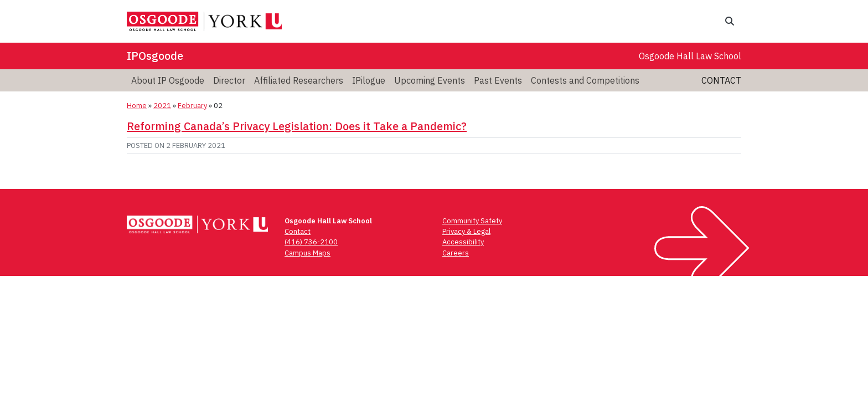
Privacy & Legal (466, 231)
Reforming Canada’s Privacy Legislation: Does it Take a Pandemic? (297, 126)
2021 (162, 106)
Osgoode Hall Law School (690, 56)
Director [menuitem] (229, 80)
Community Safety (472, 221)
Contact (721, 80)
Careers (456, 253)
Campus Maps (308, 253)
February (192, 106)
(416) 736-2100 (311, 242)
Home (137, 106)
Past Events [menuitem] (498, 80)
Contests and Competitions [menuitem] (585, 80)
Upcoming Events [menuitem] (430, 80)
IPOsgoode (155, 56)
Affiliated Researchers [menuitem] (299, 80)
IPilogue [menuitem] (369, 80)
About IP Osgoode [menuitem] (168, 80)
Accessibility (463, 242)
